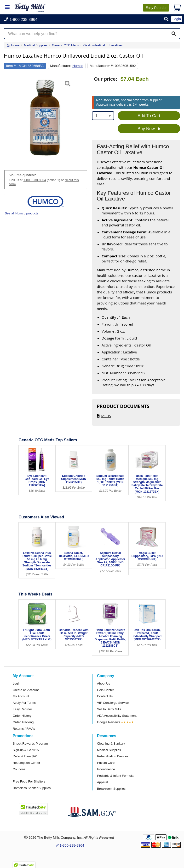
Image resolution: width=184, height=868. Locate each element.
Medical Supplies (109, 750)
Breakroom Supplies (111, 789)
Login (17, 683)
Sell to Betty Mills (109, 709)
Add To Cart (149, 116)
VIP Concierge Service (113, 703)
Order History (22, 716)
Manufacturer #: (102, 66)
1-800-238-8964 (35, 180)
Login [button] (177, 19)
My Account (21, 696)
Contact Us (105, 696)
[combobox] (103, 116)
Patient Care (106, 763)
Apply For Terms (24, 703)
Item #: (11, 66)
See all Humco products (22, 213)
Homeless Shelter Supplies (32, 788)
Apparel (102, 782)
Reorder (156, 8)
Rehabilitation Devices (113, 756)
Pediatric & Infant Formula (115, 776)
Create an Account (26, 690)
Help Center (105, 690)
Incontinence (106, 769)
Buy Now (149, 129)
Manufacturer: (61, 66)
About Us (103, 683)
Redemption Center (26, 763)
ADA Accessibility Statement (117, 716)
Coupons (19, 769)
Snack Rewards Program (30, 744)
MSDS (106, 416)
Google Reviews (109, 722)
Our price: (106, 79)
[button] (166, 19)
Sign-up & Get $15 (26, 750)
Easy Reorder (22, 709)
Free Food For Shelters (29, 781)
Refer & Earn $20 (25, 756)
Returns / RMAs (24, 729)
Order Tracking (23, 722)
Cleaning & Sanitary (111, 744)
